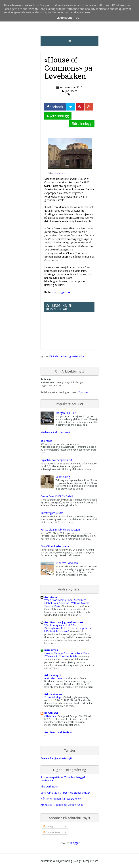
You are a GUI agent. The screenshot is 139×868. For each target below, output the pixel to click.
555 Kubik (46, 441)
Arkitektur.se (53, 694)
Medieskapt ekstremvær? (55, 432)
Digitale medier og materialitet (67, 356)
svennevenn (59, 173)
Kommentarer (52, 832)
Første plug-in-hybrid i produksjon (60, 530)
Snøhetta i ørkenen (67, 563)
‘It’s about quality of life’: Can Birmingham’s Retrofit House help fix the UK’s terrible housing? (68, 628)
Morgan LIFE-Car (66, 413)
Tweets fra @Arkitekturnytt (56, 758)
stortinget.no (61, 292)
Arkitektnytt (53, 675)
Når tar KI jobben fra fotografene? (61, 799)
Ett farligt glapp (54, 697)
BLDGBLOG (51, 713)
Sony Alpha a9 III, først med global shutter (65, 793)
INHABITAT (51, 650)
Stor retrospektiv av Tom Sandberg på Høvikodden (63, 779)
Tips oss (83, 392)
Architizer (51, 597)
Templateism (90, 861)
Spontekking (63, 477)
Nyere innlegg (58, 116)
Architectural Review (58, 732)
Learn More (64, 18)
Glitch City (50, 716)
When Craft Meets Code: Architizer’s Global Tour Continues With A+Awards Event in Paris (67, 603)
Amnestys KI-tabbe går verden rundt (62, 805)
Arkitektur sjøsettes (56, 678)
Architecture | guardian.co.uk (64, 622)
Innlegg (48, 826)
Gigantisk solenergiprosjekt (56, 460)
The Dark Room (50, 786)
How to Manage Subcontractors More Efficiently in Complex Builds (67, 655)
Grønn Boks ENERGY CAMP (57, 496)
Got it (80, 18)
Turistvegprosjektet (52, 513)
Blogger (75, 843)
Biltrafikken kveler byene (55, 546)
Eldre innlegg (82, 124)
